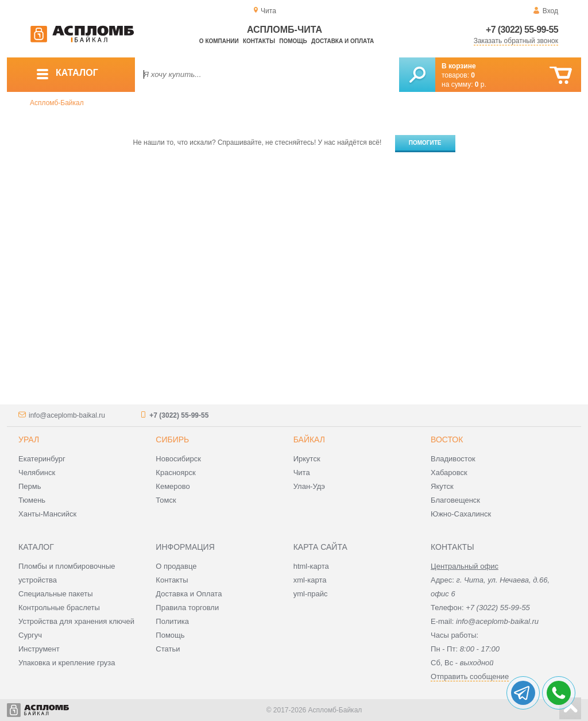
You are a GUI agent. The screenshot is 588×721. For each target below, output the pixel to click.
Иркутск (307, 459)
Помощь (293, 41)
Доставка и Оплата (189, 594)
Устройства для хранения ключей (76, 621)
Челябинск (37, 473)
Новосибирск (178, 459)
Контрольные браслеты (59, 608)
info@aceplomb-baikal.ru (67, 415)
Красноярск (175, 473)
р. (481, 84)
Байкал (309, 439)
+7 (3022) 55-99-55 (522, 30)
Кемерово (173, 486)
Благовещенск (455, 500)
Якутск (442, 486)
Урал (29, 439)
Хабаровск (449, 473)
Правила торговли (187, 608)
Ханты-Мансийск (47, 514)
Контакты (259, 41)
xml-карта (310, 580)
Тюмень (32, 500)
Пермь (30, 486)
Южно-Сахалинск (461, 514)
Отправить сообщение (470, 676)
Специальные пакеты (56, 594)
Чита (302, 473)
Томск (166, 500)
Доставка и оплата (343, 41)
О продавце (176, 566)
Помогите (425, 143)
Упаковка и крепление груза (67, 663)
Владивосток (453, 459)
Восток (447, 439)
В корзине (459, 66)
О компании (219, 41)
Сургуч (30, 635)
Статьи (168, 649)
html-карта (311, 566)
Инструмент (39, 649)
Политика (172, 621)
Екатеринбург (42, 459)
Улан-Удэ (309, 486)
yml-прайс (311, 594)
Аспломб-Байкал (57, 103)
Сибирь (172, 439)
